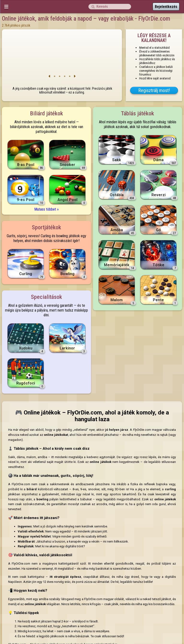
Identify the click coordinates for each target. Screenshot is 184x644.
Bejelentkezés (166, 7)
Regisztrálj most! (154, 90)
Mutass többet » (46, 209)
